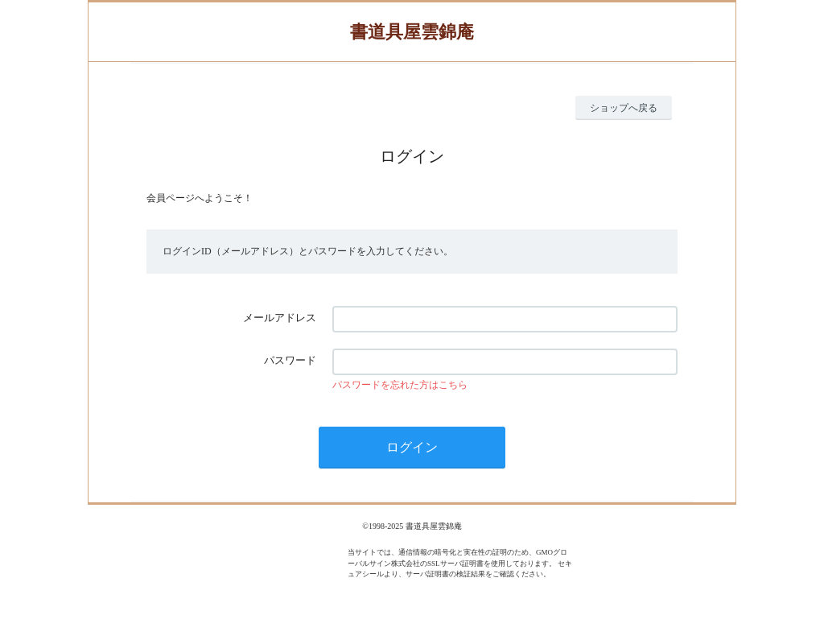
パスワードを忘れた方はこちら (400, 385)
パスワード (290, 360)
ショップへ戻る (624, 108)
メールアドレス (280, 318)
